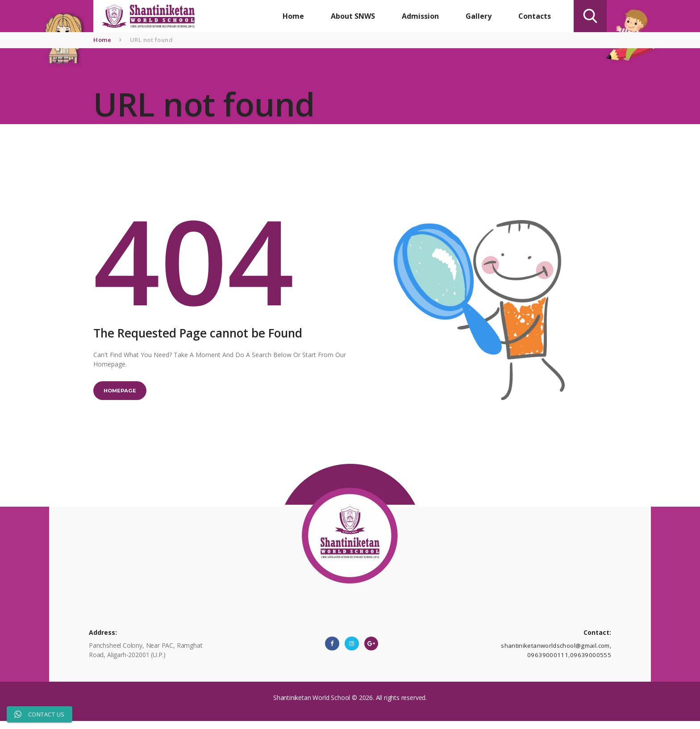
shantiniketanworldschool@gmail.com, (557, 652)
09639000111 (552, 662)
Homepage (125, 393)
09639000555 (592, 662)
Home (102, 40)
